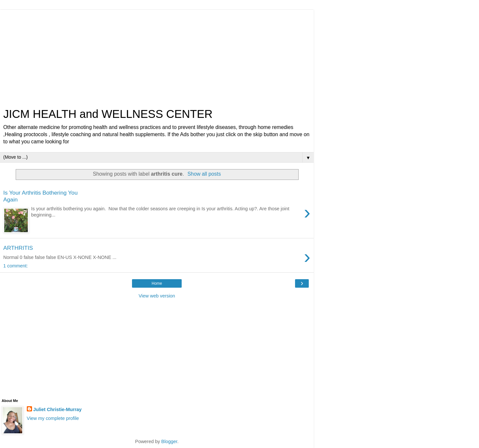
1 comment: (16, 266)
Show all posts (204, 174)
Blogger (169, 441)
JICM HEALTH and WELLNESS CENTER (108, 114)
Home (157, 283)
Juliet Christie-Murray (58, 409)
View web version (157, 296)
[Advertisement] (157, 56)
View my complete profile (53, 418)
